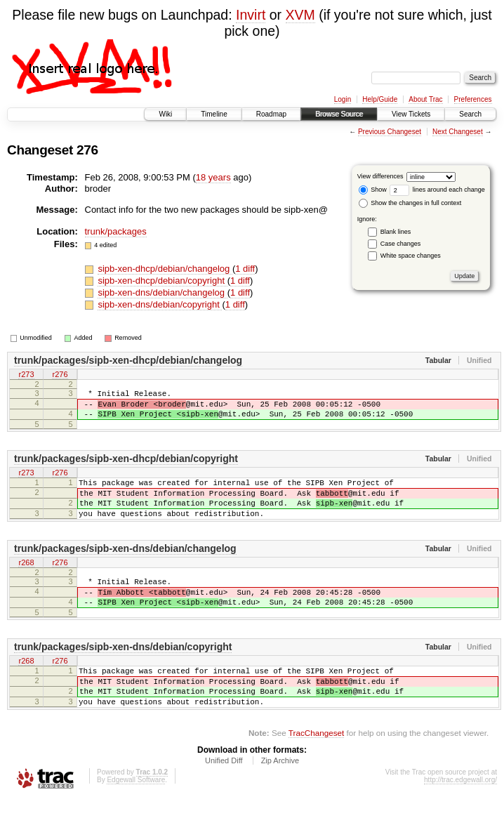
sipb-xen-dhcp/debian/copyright (162, 281)
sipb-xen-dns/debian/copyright (160, 304)
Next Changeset (458, 132)
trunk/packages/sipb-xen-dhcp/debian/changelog (128, 360)
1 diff (245, 269)
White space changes (411, 256)
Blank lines (396, 232)
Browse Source (339, 114)
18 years (213, 177)
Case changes (401, 244)
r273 (26, 375)
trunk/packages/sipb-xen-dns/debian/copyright (123, 674)
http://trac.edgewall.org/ (460, 818)
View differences (380, 176)
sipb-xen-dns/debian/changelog (162, 292)
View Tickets (411, 114)
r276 (60, 375)
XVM (300, 15)
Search (470, 114)
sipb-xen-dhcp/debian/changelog (165, 269)
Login (343, 99)
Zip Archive (280, 798)
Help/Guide (380, 99)
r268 (26, 582)
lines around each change (437, 190)
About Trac (425, 99)
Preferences (473, 99)
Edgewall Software (136, 818)
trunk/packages (116, 231)
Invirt (251, 15)
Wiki (165, 114)
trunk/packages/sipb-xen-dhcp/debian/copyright (126, 467)
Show (373, 190)
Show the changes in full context (410, 203)
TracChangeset (316, 771)
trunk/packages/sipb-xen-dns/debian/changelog (125, 567)
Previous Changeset (390, 132)
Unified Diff (224, 798)
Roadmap (271, 114)
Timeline (214, 114)
